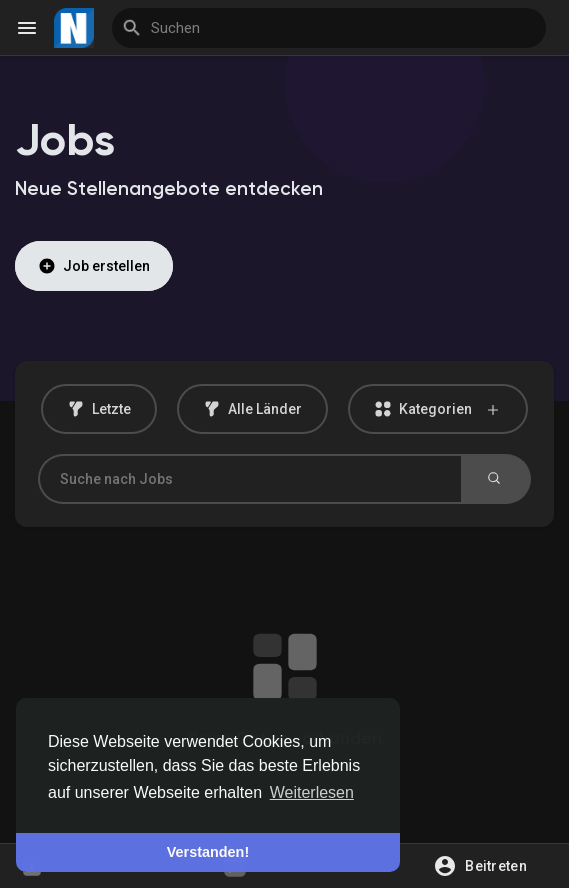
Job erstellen (94, 266)
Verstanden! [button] (208, 852)
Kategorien (438, 409)
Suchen (494, 478)
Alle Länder (252, 409)
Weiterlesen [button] (312, 792)
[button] (487, 866)
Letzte (99, 409)
